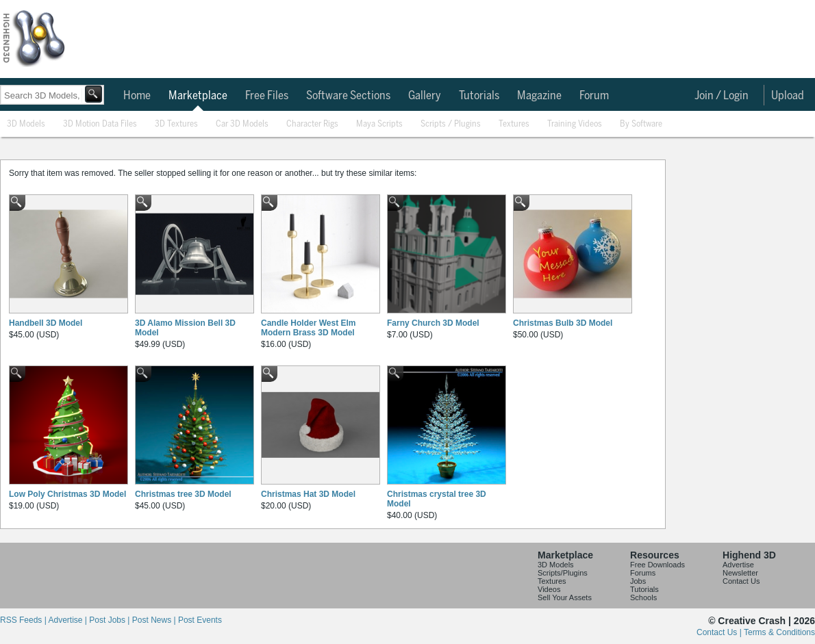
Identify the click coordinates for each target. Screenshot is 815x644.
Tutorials (479, 96)
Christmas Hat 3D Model (308, 494)
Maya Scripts (379, 124)
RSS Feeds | (24, 620)
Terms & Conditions (779, 632)
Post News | (155, 620)
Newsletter (740, 573)
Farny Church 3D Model (433, 323)
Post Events (200, 620)
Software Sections (348, 96)
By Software (641, 124)
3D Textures (176, 124)
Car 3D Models (242, 124)
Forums (643, 573)
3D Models (26, 124)
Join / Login (722, 96)
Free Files (267, 96)
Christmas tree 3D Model (183, 494)
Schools (643, 597)
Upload (788, 96)
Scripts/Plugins (563, 573)
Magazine (539, 96)
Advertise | (68, 620)
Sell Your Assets (565, 597)
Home (137, 96)
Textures (514, 124)
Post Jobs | (110, 620)
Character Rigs (312, 124)
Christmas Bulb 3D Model (563, 323)
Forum (594, 96)
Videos (549, 589)
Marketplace (198, 96)
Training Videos (575, 124)
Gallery (425, 96)
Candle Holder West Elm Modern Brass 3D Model (308, 328)
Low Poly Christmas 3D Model (67, 494)
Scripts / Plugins (451, 124)
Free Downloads (657, 565)
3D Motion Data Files (100, 124)
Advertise (738, 565)
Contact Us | (720, 632)
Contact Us (741, 581)
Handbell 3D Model (46, 323)
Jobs (638, 581)
